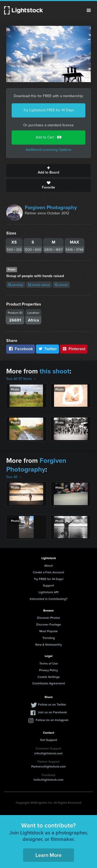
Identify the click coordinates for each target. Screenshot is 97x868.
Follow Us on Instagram (52, 720)
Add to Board (48, 170)
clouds (61, 285)
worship (16, 285)
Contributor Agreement (49, 683)
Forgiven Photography (51, 207)
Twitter (48, 349)
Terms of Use (49, 663)
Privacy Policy (48, 670)
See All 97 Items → (21, 379)
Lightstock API (48, 592)
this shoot (55, 371)
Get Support (49, 740)
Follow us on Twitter (52, 704)
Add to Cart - (49, 137)
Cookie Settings (49, 677)
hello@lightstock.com (48, 780)
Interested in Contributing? (49, 599)
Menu (89, 10)
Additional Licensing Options (48, 150)
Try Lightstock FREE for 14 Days (49, 110)
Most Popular (48, 631)
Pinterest (74, 349)
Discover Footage (49, 624)
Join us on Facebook (52, 712)
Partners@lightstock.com (48, 766)
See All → (14, 477)
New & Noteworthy (48, 644)
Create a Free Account (48, 572)
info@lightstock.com (48, 753)
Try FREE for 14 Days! (49, 579)
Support (48, 585)
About (48, 565)
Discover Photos (48, 618)
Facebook (21, 349)
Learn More (48, 855)
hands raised (39, 285)
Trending (49, 638)
